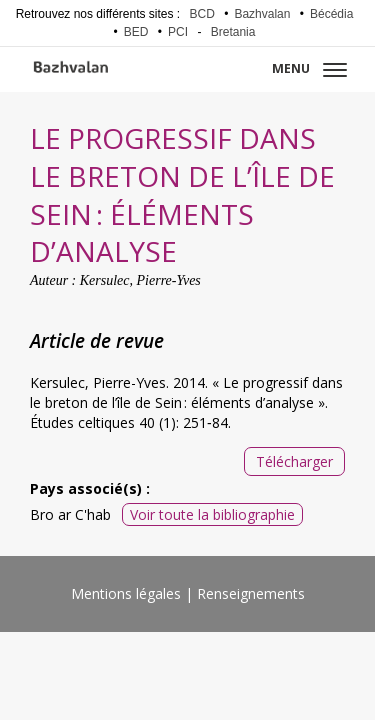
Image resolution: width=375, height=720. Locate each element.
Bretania (233, 32)
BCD (202, 14)
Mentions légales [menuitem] (126, 593)
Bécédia (331, 14)
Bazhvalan (262, 14)
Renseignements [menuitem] (251, 593)
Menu (309, 68)
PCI (178, 32)
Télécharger (294, 461)
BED (136, 32)
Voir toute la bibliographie (212, 514)
